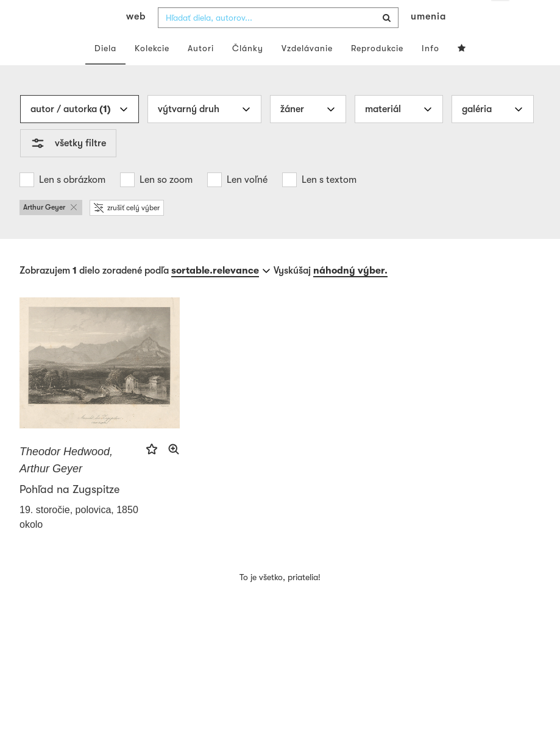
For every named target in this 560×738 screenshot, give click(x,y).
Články (248, 72)
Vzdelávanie (307, 72)
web (136, 40)
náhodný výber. (350, 294)
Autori (201, 72)
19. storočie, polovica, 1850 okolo (79, 541)
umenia (428, 40)
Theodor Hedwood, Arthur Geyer (66, 484)
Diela (105, 72)
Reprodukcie (377, 72)
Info (431, 72)
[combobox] (278, 41)
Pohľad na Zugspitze (69, 513)
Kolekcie (152, 72)
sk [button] (501, 18)
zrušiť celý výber (127, 232)
